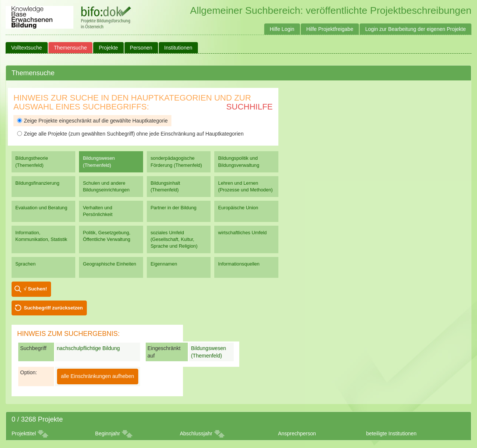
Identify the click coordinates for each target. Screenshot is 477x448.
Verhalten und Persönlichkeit (97, 211)
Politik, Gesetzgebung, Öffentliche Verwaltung (106, 236)
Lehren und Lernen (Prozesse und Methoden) (245, 186)
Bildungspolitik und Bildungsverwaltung (238, 161)
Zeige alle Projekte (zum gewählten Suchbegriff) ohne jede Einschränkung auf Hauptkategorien (130, 134)
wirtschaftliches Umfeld (242, 233)
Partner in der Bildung (173, 208)
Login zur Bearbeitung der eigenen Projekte (416, 29)
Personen (141, 48)
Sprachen (26, 264)
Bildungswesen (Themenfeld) (99, 161)
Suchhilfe (249, 107)
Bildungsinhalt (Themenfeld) (165, 186)
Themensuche (71, 48)
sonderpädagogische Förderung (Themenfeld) (176, 161)
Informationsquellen (239, 264)
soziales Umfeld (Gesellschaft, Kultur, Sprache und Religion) (174, 239)
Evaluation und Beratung (41, 208)
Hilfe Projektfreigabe (330, 29)
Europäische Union (238, 208)
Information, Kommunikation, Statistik (41, 236)
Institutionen (179, 48)
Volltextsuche (27, 48)
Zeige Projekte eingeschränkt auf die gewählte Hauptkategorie (92, 121)
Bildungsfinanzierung (37, 183)
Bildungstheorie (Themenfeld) (32, 161)
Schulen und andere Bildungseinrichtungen (106, 186)
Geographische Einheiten (109, 264)
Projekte (108, 48)
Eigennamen (164, 264)
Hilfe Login (282, 29)
